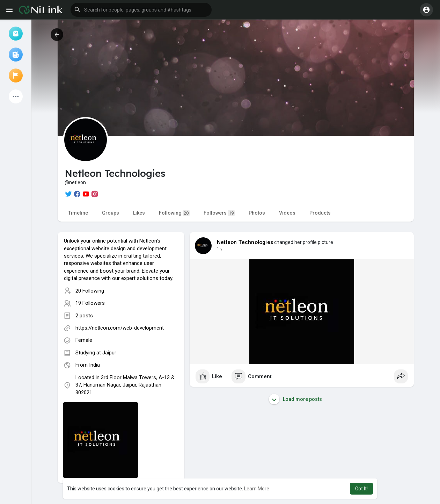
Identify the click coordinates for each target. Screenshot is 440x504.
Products (320, 213)
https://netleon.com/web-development (120, 328)
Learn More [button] (257, 489)
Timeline (78, 213)
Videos (287, 213)
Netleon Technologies (245, 242)
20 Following (90, 291)
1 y (220, 249)
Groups (111, 213)
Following (174, 213)
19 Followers (90, 303)
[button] (141, 10)
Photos (257, 213)
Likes (139, 213)
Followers (219, 213)
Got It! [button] (361, 489)
